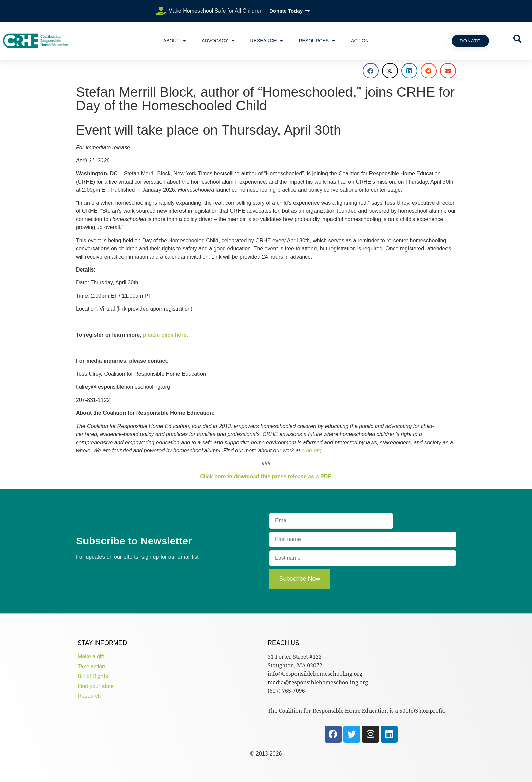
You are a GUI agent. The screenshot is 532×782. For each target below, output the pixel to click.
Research (267, 41)
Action (360, 41)
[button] (371, 71)
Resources (317, 41)
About (175, 41)
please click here (165, 335)
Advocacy (218, 41)
